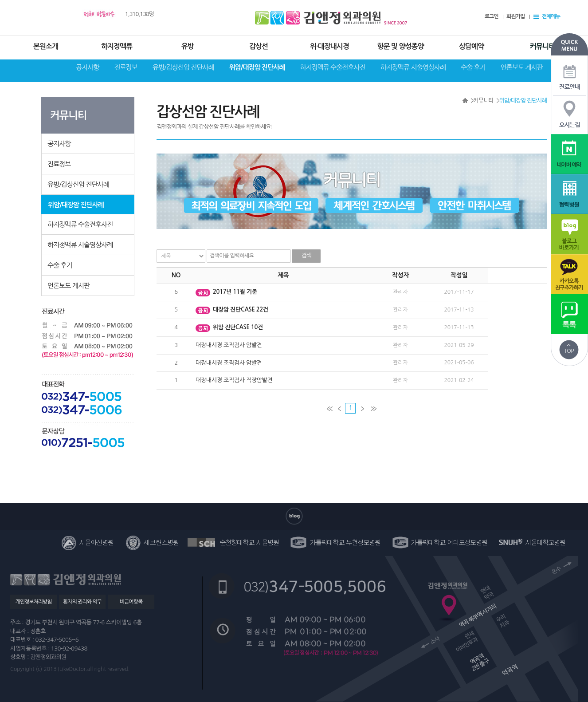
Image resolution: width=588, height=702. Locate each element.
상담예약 (471, 46)
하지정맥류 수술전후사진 (332, 67)
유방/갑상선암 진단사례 (183, 67)
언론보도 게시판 (522, 67)
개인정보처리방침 (33, 602)
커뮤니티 (542, 46)
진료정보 (125, 67)
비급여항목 (131, 602)
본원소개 (46, 46)
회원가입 (515, 16)
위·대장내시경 (329, 46)
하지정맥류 (117, 46)
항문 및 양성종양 (400, 46)
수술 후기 (473, 67)
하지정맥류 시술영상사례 (413, 67)
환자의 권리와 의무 (82, 602)
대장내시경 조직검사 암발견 (229, 345)
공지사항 (87, 67)
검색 (306, 255)
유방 (188, 46)
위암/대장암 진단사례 (257, 67)
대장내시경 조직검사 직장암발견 (234, 380)
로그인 (492, 16)
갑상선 (259, 46)
